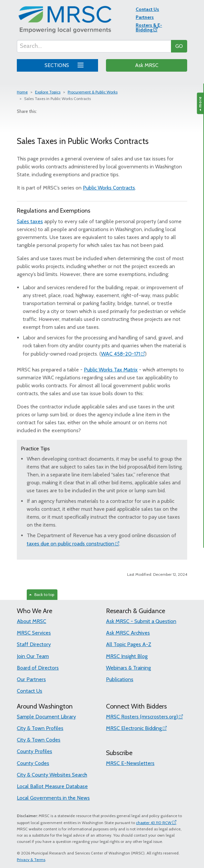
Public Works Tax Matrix (111, 370)
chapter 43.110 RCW (154, 823)
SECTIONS (63, 64)
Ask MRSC (147, 65)
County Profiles (34, 751)
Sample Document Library (46, 717)
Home (22, 92)
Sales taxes (30, 221)
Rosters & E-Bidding (149, 27)
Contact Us (147, 9)
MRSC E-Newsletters (130, 763)
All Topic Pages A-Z (129, 644)
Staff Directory (34, 644)
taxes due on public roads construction (70, 544)
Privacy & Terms (31, 860)
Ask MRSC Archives (128, 633)
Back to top (42, 594)
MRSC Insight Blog (127, 656)
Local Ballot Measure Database (52, 786)
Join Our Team (33, 656)
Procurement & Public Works (93, 92)
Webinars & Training (128, 668)
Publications (120, 679)
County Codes (33, 763)
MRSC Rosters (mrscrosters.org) (142, 717)
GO (179, 46)
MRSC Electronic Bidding (134, 728)
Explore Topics (48, 92)
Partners (145, 17)
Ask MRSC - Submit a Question (141, 621)
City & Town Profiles (40, 728)
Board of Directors (38, 668)
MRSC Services (34, 633)
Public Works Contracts (109, 188)
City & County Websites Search (52, 775)
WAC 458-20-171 (120, 354)
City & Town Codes (39, 740)
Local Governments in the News (53, 798)
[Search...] (94, 46)
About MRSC (32, 621)
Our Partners (31, 679)
